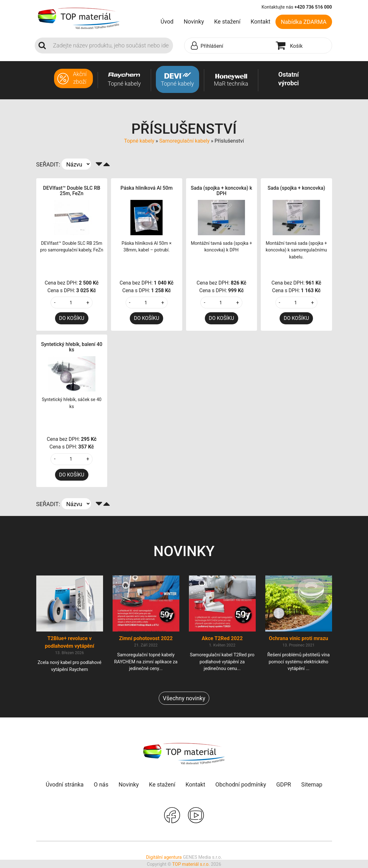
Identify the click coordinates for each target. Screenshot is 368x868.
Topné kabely (139, 141)
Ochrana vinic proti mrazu (298, 638)
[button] (229, 46)
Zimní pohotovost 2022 (146, 638)
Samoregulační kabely (184, 141)
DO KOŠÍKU (72, 318)
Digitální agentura (164, 857)
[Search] (111, 46)
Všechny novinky (184, 698)
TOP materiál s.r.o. (191, 864)
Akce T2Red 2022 (222, 638)
